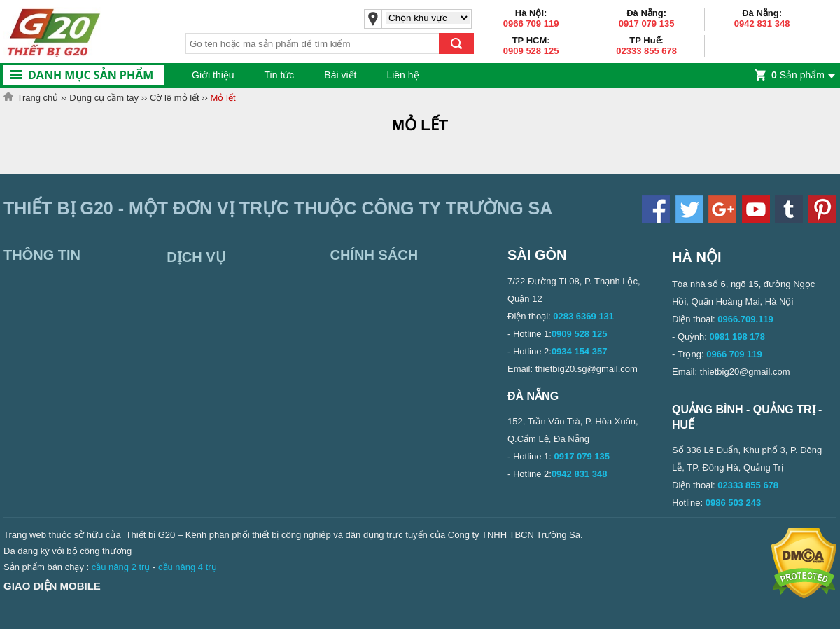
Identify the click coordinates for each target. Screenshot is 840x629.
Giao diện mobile (52, 586)
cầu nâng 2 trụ (121, 567)
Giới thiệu (213, 75)
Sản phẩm (798, 75)
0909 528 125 (531, 51)
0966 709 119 (531, 23)
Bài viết (340, 75)
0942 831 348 (762, 23)
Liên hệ (402, 75)
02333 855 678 (646, 51)
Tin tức (280, 75)
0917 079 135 (647, 23)
